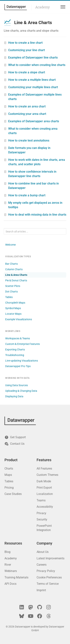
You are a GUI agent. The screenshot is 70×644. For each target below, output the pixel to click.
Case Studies (13, 494)
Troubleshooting (15, 355)
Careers (42, 565)
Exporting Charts (15, 350)
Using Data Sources (17, 385)
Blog (7, 552)
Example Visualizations (19, 319)
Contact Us (14, 444)
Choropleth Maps (15, 303)
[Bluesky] (22, 616)
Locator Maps (13, 314)
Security (42, 519)
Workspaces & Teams (18, 338)
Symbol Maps (13, 308)
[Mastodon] (31, 607)
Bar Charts (11, 264)
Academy (43, 7)
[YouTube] (31, 616)
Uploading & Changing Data (21, 391)
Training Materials (16, 577)
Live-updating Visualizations (22, 361)
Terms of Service (48, 584)
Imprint (41, 590)
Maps (8, 475)
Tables (9, 297)
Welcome (10, 245)
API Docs (10, 584)
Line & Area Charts (16, 275)
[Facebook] (40, 616)
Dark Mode (44, 481)
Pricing (9, 488)
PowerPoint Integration (44, 528)
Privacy (41, 513)
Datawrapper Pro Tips (18, 366)
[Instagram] (49, 607)
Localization (45, 494)
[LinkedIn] (22, 607)
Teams (41, 500)
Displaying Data (14, 396)
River (8, 565)
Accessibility (45, 507)
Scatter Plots (13, 286)
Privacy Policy (46, 571)
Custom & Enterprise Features (22, 344)
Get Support (15, 437)
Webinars (11, 571)
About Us (43, 552)
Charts (9, 469)
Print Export (44, 488)
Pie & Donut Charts (16, 280)
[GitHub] (40, 607)
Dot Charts (11, 292)
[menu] (62, 7)
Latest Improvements (50, 558)
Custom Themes (47, 475)
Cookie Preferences (49, 577)
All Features (44, 469)
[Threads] (49, 616)
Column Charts (14, 269)
